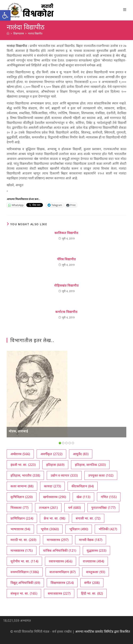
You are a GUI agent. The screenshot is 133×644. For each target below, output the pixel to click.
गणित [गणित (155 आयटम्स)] (109, 497)
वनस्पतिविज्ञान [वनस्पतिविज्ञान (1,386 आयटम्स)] (25, 572)
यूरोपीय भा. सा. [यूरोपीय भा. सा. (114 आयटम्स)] (24, 561)
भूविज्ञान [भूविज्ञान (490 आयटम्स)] (79, 529)
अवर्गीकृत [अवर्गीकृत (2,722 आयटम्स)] (51, 454)
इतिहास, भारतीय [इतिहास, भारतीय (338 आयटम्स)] (25, 475)
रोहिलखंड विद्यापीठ (66, 285)
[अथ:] (8, 33)
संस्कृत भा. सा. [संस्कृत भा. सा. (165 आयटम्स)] (24, 593)
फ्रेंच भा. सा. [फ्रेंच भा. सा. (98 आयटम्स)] (54, 518)
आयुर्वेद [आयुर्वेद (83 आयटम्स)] (81, 454)
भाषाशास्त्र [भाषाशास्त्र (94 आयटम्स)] (20, 529)
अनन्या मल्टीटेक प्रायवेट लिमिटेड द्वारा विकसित (103, 631)
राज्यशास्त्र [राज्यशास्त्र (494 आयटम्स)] (93, 561)
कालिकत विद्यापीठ (66, 233)
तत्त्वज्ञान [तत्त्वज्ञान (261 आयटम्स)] (48, 508)
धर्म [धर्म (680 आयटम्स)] (74, 508)
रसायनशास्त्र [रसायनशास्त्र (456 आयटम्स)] (61, 561)
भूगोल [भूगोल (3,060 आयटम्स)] (50, 529)
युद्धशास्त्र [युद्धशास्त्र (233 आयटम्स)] (96, 550)
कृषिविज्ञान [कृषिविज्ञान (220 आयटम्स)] (22, 497)
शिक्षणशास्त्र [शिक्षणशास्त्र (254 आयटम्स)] (62, 583)
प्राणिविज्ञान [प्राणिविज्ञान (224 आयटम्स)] (22, 518)
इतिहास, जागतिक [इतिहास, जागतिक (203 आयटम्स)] (90, 465)
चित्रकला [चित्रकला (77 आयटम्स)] (19, 508)
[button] (5, 15)
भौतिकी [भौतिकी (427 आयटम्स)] (108, 529)
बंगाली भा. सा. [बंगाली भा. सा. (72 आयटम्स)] (88, 518)
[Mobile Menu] (125, 10)
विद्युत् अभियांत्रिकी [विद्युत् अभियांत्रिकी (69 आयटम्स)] (25, 583)
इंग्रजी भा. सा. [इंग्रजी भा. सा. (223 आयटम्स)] (23, 465)
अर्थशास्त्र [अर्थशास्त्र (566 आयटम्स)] (20, 454)
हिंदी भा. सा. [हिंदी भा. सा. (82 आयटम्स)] (92, 593)
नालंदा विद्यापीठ (35, 33)
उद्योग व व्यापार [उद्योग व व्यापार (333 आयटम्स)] (64, 475)
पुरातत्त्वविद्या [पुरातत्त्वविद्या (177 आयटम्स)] (103, 508)
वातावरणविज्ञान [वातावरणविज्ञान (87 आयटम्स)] (62, 572)
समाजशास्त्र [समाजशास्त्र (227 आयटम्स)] (59, 593)
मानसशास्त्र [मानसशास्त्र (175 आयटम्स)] (22, 550)
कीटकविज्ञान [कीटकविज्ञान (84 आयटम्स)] (83, 486)
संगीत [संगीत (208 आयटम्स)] (92, 583)
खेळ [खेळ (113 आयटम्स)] (83, 497)
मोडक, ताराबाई (18, 431)
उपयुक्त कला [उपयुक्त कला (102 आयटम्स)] (101, 475)
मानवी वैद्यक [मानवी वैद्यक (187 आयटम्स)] (91, 540)
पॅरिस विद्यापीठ (66, 259)
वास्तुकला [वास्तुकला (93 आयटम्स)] (96, 572)
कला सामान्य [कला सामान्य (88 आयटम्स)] (22, 486)
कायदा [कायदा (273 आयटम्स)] (52, 486)
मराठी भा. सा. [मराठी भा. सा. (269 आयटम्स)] (23, 540)
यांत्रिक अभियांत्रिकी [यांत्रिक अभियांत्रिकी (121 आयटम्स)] (60, 550)
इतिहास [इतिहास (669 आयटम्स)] (55, 465)
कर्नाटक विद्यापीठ (66, 312)
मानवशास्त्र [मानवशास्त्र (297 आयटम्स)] (58, 540)
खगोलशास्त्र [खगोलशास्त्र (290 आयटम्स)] (55, 497)
